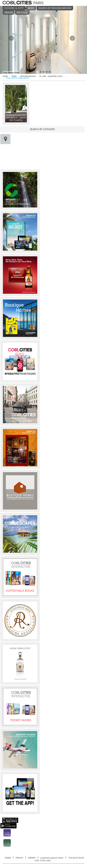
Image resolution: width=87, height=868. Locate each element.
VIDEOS (8, 13)
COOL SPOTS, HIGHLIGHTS (18, 78)
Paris (14, 76)
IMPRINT (32, 858)
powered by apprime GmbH (52, 858)
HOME (5, 76)
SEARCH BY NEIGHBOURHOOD (55, 8)
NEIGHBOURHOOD (28, 76)
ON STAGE (22, 13)
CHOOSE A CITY (14, 8)
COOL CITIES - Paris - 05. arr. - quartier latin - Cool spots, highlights (18, 3)
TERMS (8, 858)
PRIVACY (20, 858)
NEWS (31, 8)
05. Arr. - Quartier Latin (51, 76)
